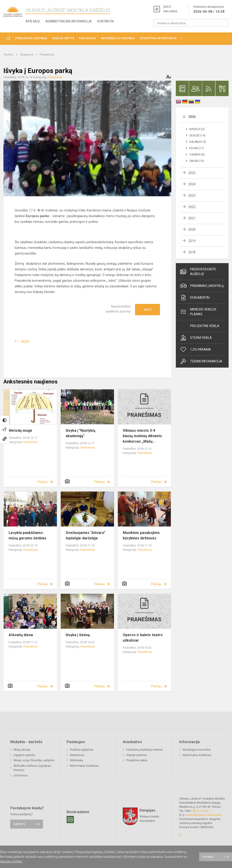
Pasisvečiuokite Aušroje (198, 272)
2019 (192, 241)
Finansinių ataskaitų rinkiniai (144, 750)
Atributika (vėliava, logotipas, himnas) (33, 768)
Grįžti (25, 341)
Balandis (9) (198, 142)
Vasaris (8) (197, 155)
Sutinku (208, 857)
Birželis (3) (197, 129)
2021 (192, 218)
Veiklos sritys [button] (63, 38)
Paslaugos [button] (87, 38)
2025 (192, 173)
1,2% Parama (195, 349)
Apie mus (33, 21)
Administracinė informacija (69, 21)
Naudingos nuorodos (197, 750)
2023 (192, 196)
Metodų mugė (20, 430)
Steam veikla (196, 338)
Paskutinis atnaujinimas (209, 10)
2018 (192, 252)
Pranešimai (47, 55)
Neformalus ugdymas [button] (118, 38)
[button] (8, 39)
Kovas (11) (197, 148)
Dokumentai (195, 298)
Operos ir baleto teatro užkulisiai (143, 638)
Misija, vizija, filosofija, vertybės (34, 760)
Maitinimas (77, 755)
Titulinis (9, 55)
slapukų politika (11, 861)
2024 (192, 184)
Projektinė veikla (205, 326)
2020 (192, 230)
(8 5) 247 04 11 (202, 811)
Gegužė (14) (197, 136)
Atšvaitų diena (21, 635)
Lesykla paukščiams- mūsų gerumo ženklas (28, 535)
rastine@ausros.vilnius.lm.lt (204, 815)
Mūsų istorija (22, 750)
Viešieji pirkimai (136, 755)
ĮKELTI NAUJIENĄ (170, 9)
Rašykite (19, 824)
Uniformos (21, 775)
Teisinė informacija (201, 361)
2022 (192, 207)
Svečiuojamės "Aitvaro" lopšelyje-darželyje (86, 535)
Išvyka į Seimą (78, 635)
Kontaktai (106, 21)
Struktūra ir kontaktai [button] (158, 38)
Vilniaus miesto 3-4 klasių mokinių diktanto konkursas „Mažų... (142, 436)
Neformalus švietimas (84, 766)
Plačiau (42, 482)
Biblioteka (77, 760)
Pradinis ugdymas (82, 750)
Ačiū (147, 310)
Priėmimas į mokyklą (202, 286)
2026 (192, 117)
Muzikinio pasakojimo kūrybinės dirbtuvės (141, 535)
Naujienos (27, 55)
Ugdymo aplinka (24, 755)
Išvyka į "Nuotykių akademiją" (81, 433)
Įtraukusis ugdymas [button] (31, 38)
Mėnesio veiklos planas (198, 312)
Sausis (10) (197, 161)
